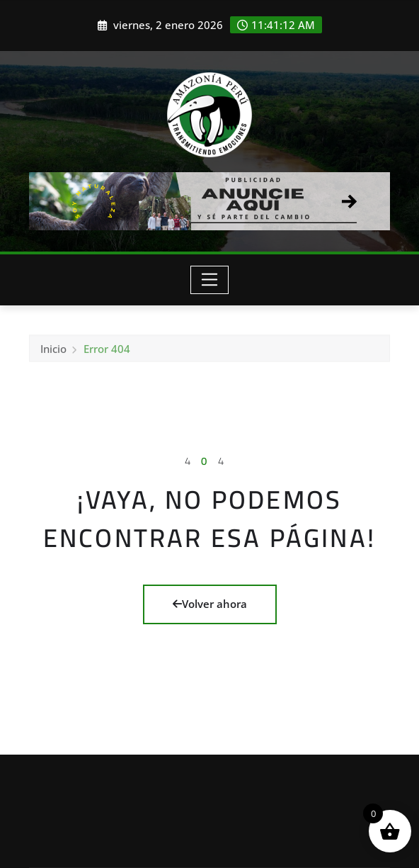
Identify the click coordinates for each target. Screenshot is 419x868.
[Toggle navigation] (210, 280)
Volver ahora (210, 604)
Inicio (53, 351)
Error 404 (107, 351)
